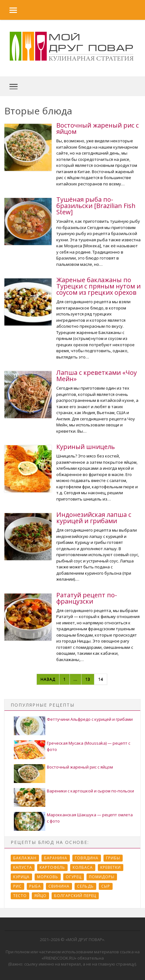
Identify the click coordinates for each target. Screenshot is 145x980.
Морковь (48, 877)
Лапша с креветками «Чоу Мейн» (97, 376)
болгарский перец (75, 896)
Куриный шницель (86, 447)
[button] (8, 10)
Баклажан (25, 858)
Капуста (23, 867)
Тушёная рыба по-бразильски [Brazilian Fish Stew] (96, 206)
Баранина (56, 858)
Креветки (111, 867)
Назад (48, 679)
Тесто (20, 896)
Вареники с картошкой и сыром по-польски (90, 791)
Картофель (52, 867)
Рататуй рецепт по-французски (87, 598)
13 (88, 679)
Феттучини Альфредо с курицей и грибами (90, 719)
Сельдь (85, 886)
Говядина (87, 858)
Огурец (74, 877)
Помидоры (102, 877)
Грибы (113, 858)
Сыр (106, 886)
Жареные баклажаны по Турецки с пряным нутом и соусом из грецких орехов (98, 286)
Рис (17, 886)
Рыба (35, 886)
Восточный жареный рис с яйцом (98, 128)
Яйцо (40, 896)
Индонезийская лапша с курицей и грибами (94, 518)
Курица (21, 877)
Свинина (59, 886)
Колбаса (83, 867)
